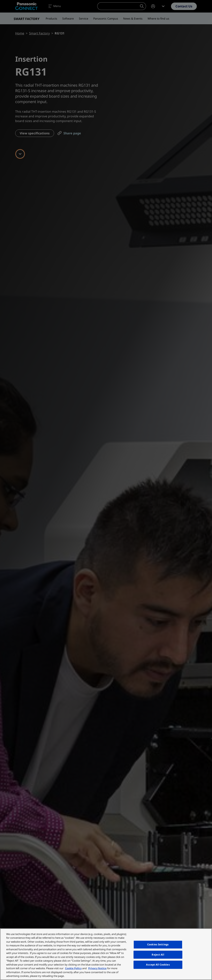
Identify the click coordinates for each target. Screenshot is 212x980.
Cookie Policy (73, 968)
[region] (106, 954)
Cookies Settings (158, 944)
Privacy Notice (97, 968)
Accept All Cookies (158, 965)
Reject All (158, 955)
